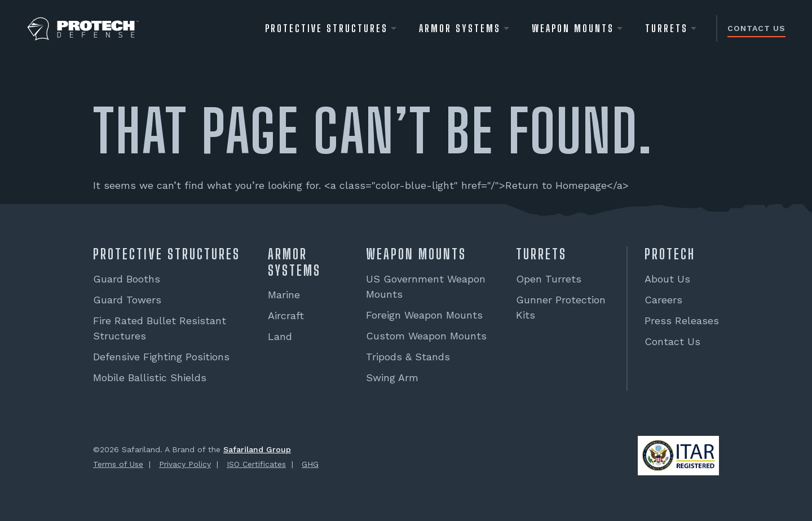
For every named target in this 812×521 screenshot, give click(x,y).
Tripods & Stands (408, 357)
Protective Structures (326, 28)
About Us (667, 279)
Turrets (667, 28)
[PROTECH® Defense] (83, 29)
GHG (310, 464)
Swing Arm (392, 377)
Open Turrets (549, 279)
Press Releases (682, 321)
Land (280, 336)
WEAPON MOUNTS (573, 28)
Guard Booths (127, 279)
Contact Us (756, 28)
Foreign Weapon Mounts (424, 315)
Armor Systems (460, 28)
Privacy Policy (185, 464)
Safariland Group (257, 449)
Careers (663, 300)
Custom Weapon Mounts (426, 336)
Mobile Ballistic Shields (150, 377)
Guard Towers (127, 300)
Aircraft (286, 315)
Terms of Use (118, 464)
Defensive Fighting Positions (161, 357)
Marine (284, 295)
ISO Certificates (256, 464)
